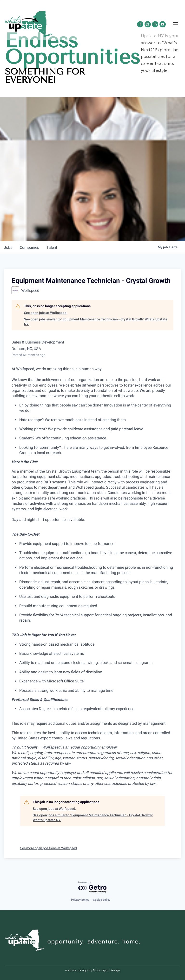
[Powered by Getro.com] (92, 887)
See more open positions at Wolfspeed (49, 848)
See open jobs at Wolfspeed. (46, 313)
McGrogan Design (106, 970)
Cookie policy (102, 900)
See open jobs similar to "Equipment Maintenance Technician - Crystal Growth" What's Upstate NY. (96, 322)
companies (30, 247)
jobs (8, 247)
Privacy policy (80, 900)
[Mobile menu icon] (175, 24)
